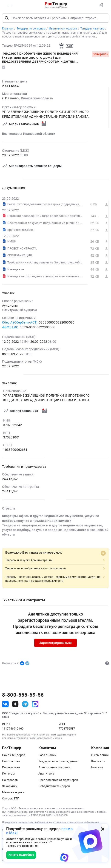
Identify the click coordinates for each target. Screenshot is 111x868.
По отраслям (11, 762)
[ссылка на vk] (5, 705)
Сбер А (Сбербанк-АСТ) (20, 323)
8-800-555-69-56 (23, 695)
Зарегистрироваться (55, 643)
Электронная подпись (54, 768)
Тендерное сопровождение (58, 762)
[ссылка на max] (35, 705)
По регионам (11, 768)
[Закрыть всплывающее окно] (103, 829)
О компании (100, 756)
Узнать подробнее (21, 855)
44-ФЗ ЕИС (10, 328)
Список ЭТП (11, 799)
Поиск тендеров (14, 756)
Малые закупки (13, 793)
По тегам (8, 774)
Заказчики (10, 787)
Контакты (98, 762)
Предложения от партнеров (58, 781)
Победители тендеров (54, 787)
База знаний (48, 756)
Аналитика (46, 774)
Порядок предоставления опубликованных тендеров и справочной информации (50, 823)
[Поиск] (7, 19)
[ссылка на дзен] (15, 705)
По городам (10, 781)
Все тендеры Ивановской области (29, 134)
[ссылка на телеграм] (25, 705)
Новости (97, 768)
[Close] (103, 554)
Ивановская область (37, 99)
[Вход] (101, 5)
